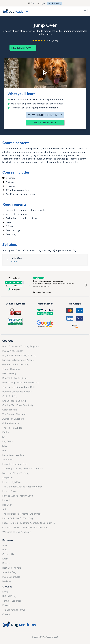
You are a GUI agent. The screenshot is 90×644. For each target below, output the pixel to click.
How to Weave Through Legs (18, 496)
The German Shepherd (14, 414)
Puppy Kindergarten (13, 351)
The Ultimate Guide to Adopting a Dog (22, 487)
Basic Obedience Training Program (21, 346)
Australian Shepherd (13, 419)
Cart (31, 3)
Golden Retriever (11, 423)
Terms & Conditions (12, 601)
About (6, 545)
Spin (5, 509)
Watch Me (8, 460)
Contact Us (8, 554)
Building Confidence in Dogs (17, 392)
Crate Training (10, 396)
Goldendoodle (10, 410)
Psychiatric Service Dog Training (19, 355)
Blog (5, 550)
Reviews (7, 581)
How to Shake (10, 491)
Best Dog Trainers (12, 568)
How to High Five (11, 482)
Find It (6, 432)
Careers (6, 614)
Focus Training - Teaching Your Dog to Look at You (29, 523)
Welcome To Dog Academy (17, 532)
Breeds (6, 563)
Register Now (23, 48)
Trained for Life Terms (14, 610)
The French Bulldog (12, 428)
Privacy (6, 605)
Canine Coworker (11, 369)
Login (41, 3)
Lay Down (8, 441)
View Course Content (45, 115)
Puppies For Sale (11, 577)
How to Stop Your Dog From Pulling (21, 383)
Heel (5, 450)
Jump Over (46, 260)
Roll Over (7, 505)
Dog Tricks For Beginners (15, 378)
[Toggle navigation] (85, 11)
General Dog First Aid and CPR (18, 387)
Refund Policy (9, 596)
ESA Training (9, 373)
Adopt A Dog (9, 572)
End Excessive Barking (14, 401)
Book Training (55, 3)
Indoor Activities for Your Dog (18, 518)
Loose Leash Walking (13, 455)
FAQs (5, 592)
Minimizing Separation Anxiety (18, 360)
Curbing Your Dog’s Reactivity (18, 405)
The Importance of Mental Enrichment (22, 514)
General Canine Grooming (16, 364)
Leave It (6, 500)
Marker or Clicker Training (16, 473)
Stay (5, 446)
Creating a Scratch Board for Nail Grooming (25, 527)
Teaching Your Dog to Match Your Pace (23, 468)
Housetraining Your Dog (15, 464)
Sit (4, 437)
